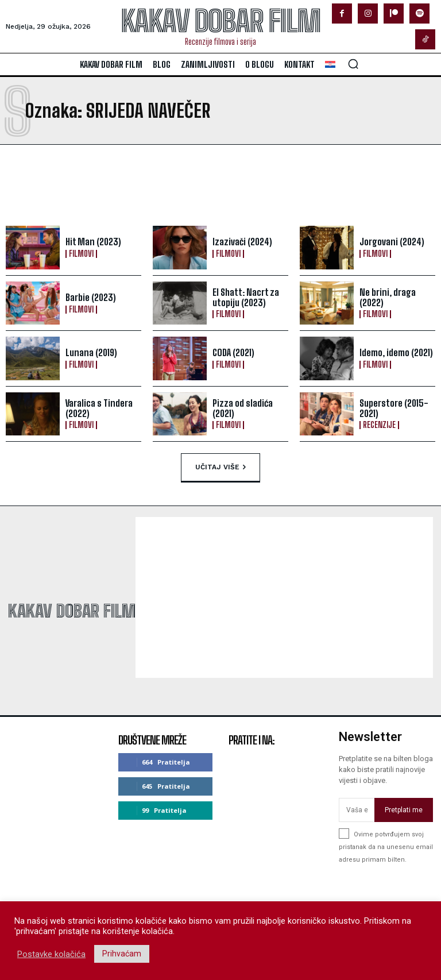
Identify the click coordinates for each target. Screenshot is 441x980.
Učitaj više (220, 468)
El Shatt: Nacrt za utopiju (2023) (246, 297)
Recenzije (379, 425)
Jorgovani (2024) (392, 242)
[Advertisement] (142, 185)
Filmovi (81, 254)
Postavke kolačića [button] (51, 954)
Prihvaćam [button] (122, 954)
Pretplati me (404, 810)
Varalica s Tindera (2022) (99, 408)
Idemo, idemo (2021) (396, 352)
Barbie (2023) (91, 297)
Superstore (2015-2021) (394, 408)
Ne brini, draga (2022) (387, 297)
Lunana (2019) (91, 352)
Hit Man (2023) (93, 242)
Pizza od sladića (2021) (243, 408)
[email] (357, 810)
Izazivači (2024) (242, 242)
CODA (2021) (233, 352)
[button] (353, 64)
